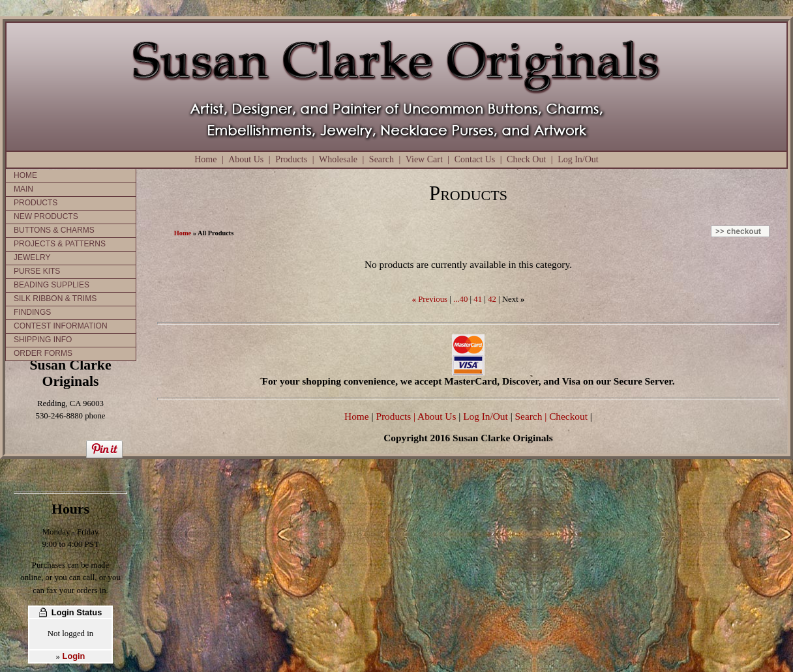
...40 (460, 299)
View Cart (424, 159)
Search (382, 159)
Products (291, 159)
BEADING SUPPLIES (52, 285)
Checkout (568, 416)
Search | (530, 416)
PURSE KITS (37, 271)
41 (478, 299)
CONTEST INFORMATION (61, 326)
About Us (246, 159)
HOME (25, 175)
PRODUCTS (36, 203)
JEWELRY (32, 257)
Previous (433, 299)
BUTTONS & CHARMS (54, 230)
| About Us (436, 416)
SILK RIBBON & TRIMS (55, 299)
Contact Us (475, 159)
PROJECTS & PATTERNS (60, 244)
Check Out (526, 159)
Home (205, 159)
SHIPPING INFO (43, 340)
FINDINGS (32, 312)
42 (492, 299)
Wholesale (338, 159)
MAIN (23, 189)
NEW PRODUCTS (46, 216)
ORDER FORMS (43, 353)
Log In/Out (578, 159)
